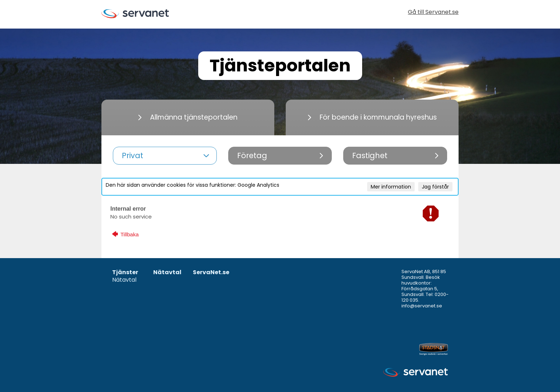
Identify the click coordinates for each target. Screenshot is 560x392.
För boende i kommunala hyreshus (372, 117)
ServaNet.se (211, 273)
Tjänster (125, 273)
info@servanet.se (422, 306)
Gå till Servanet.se (433, 13)
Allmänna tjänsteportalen (188, 117)
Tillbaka (125, 234)
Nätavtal (124, 280)
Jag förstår (435, 187)
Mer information (391, 187)
